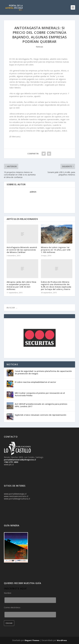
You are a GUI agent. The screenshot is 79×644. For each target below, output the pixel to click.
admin (33, 192)
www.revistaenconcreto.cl (16, 496)
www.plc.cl (9, 464)
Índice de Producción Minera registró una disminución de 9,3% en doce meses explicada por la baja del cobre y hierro (56, 286)
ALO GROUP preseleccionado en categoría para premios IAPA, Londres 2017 (41, 405)
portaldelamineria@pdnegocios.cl (20, 460)
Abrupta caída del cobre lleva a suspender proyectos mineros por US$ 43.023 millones (21, 286)
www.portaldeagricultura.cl (17, 499)
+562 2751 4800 (11, 462)
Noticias (39, 47)
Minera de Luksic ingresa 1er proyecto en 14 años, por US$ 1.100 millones (56, 250)
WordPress (62, 640)
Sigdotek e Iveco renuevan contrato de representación (41, 415)
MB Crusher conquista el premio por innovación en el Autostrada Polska (40, 394)
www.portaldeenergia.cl (15, 494)
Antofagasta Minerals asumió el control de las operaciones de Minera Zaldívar (22, 250)
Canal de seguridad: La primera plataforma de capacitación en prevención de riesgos (43, 372)
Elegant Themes (32, 640)
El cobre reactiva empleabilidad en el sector (35, 382)
